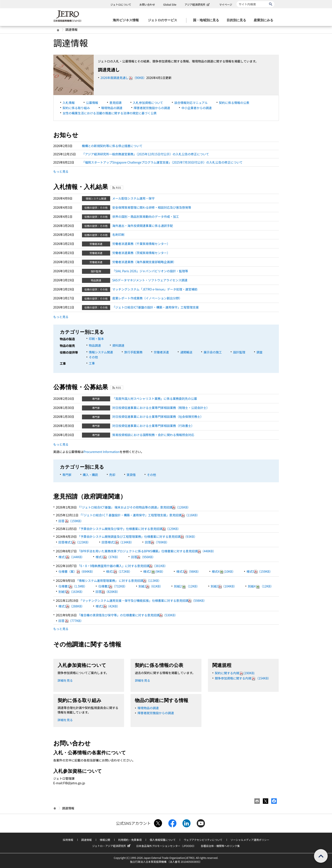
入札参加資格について (148, 103)
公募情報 (92, 103)
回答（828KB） (108, 592)
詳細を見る (65, 680)
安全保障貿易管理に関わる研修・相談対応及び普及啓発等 (152, 207)
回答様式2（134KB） (118, 542)
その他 (93, 357)
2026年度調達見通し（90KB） (123, 78)
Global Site (170, 4)
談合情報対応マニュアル (191, 103)
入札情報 (69, 103)
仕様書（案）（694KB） (77, 571)
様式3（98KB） (188, 571)
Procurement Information (102, 452)
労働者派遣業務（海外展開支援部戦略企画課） (144, 262)
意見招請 (116, 103)
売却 (112, 475)
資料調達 (118, 345)
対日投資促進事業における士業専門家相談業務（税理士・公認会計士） (161, 408)
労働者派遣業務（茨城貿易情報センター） (141, 253)
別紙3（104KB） (224, 586)
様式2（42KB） (108, 606)
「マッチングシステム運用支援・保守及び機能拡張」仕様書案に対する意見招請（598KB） (143, 601)
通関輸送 (186, 352)
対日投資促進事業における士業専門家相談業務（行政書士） (153, 426)
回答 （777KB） (71, 621)
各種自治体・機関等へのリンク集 (220, 846)
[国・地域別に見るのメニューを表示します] (207, 20)
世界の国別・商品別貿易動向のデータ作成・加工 (146, 217)
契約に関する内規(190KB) (235, 673)
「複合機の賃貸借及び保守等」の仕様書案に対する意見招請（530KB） (128, 615)
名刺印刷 (118, 235)
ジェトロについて (121, 4)
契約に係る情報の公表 (234, 103)
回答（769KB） (157, 542)
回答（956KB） (143, 557)
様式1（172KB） (119, 571)
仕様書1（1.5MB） (73, 586)
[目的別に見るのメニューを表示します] (238, 20)
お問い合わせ (147, 4)
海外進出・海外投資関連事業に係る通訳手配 (143, 226)
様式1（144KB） (71, 557)
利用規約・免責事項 (130, 840)
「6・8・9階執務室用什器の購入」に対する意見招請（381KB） (122, 566)
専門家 (67, 475)
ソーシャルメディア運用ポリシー (250, 840)
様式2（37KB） (108, 557)
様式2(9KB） (154, 571)
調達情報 (87, 840)
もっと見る (61, 171)
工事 (92, 363)
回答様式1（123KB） (74, 542)
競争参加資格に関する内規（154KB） (243, 678)
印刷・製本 (96, 339)
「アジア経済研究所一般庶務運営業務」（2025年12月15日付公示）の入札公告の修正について (146, 154)
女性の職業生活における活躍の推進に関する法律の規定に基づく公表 (110, 113)
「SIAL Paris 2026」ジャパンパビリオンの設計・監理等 (150, 271)
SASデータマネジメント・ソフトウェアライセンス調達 (150, 280)
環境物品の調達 (112, 108)
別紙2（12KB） (187, 586)
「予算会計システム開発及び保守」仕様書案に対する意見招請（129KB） (129, 529)
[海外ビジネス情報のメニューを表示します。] (127, 20)
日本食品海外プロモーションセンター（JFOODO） (166, 846)
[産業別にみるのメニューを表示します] (265, 20)
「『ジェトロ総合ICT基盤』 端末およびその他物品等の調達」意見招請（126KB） (134, 507)
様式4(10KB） (224, 571)
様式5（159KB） (259, 571)
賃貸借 (131, 475)
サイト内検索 (236, 1)
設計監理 (239, 352)
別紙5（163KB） (71, 592)
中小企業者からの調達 (197, 108)
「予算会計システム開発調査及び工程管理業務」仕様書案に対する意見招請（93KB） (137, 537)
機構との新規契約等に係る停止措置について (112, 146)
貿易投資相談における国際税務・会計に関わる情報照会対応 (153, 435)
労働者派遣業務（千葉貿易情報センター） (141, 244)
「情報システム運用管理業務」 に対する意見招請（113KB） (118, 581)
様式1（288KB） (71, 606)
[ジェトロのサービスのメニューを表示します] (164, 20)
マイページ (226, 4)
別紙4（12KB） (261, 586)
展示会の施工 (213, 352)
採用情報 (68, 840)
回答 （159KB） (71, 521)
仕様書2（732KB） (113, 586)
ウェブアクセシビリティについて (203, 840)
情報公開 (105, 840)
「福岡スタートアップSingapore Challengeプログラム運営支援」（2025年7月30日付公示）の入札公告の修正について (162, 162)
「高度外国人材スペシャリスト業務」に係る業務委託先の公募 (155, 399)
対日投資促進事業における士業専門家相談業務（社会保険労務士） (158, 417)
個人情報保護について (163, 840)
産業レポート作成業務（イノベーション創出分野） (147, 298)
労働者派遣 (161, 352)
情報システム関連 (101, 352)
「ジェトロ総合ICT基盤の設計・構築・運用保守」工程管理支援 (156, 307)
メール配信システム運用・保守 (134, 198)
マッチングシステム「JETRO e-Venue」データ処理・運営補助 (155, 289)
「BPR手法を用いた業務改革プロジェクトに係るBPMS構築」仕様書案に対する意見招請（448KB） (147, 551)
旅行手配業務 (133, 352)
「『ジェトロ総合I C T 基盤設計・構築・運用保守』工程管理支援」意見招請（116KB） (139, 515)
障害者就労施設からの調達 (152, 108)
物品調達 (95, 345)
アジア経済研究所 (198, 4)
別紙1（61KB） (151, 586)
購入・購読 (90, 475)
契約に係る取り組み (76, 108)
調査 (260, 352)
